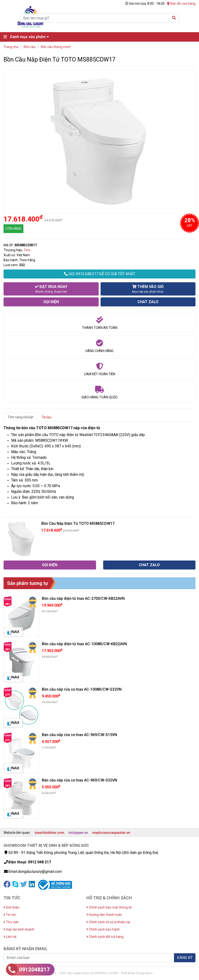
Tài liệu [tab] (46, 417)
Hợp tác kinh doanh (19, 929)
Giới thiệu (11, 907)
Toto (27, 250)
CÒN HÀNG (13, 229)
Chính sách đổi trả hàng (105, 937)
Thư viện (11, 922)
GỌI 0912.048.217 (100, 274)
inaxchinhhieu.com (49, 833)
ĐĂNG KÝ (185, 958)
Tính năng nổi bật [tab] (20, 417)
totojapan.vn (78, 833)
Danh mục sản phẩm (27, 37)
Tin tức (10, 915)
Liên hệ (10, 937)
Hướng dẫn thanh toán (104, 915)
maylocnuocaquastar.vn (111, 833)
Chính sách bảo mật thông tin (109, 907)
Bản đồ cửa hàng (181, 4)
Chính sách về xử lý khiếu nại (108, 922)
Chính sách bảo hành (103, 929)
